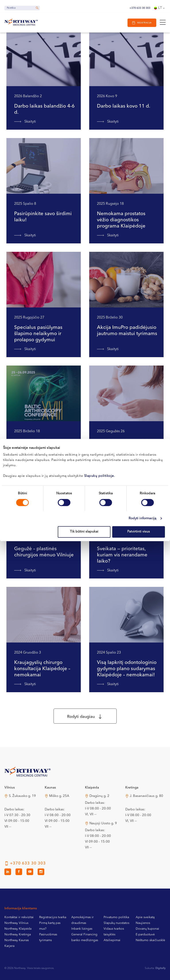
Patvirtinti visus (139, 532)
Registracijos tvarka (53, 917)
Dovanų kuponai (147, 929)
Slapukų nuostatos (116, 923)
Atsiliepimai (112, 940)
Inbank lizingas (82, 929)
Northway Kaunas (17, 940)
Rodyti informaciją (143, 518)
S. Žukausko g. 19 (22, 796)
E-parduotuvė (145, 935)
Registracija (144, 23)
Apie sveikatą (145, 917)
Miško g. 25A (59, 796)
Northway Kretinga (18, 935)
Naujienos (143, 923)
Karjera (9, 946)
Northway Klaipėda (18, 929)
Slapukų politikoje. (100, 476)
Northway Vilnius (16, 923)
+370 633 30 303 (140, 8)
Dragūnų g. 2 (99, 796)
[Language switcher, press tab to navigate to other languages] (160, 8)
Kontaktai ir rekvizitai (19, 917)
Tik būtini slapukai (84, 532)
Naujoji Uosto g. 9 (103, 824)
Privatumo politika (116, 917)
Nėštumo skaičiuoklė (150, 940)
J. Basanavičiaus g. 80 (146, 796)
